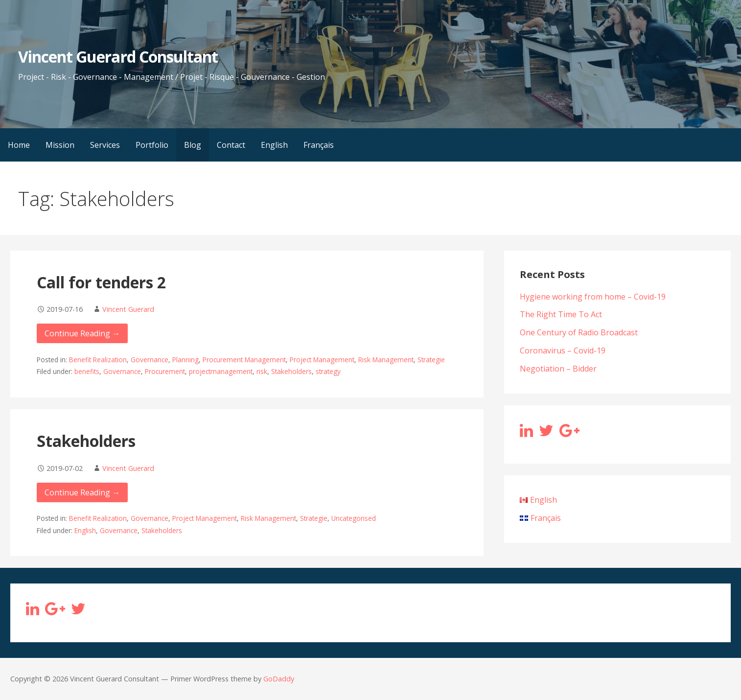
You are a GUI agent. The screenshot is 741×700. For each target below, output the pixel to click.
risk (262, 371)
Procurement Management (244, 360)
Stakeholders (291, 371)
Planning (185, 360)
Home (19, 145)
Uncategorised (354, 518)
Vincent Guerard (128, 309)
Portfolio (152, 145)
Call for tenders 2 (101, 282)
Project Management (322, 360)
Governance (150, 360)
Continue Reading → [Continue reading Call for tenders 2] (82, 333)
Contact (231, 145)
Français (319, 145)
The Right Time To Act (561, 314)
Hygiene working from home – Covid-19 (593, 297)
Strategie (431, 360)
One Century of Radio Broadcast (579, 332)
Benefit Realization (98, 360)
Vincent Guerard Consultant (118, 57)
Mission (60, 145)
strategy (328, 371)
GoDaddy (279, 679)
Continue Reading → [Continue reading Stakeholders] (82, 492)
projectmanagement (221, 371)
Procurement (165, 371)
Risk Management (386, 360)
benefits (87, 371)
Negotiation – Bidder (558, 369)
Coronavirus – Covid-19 (563, 350)
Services (105, 145)
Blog (193, 145)
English (274, 145)
